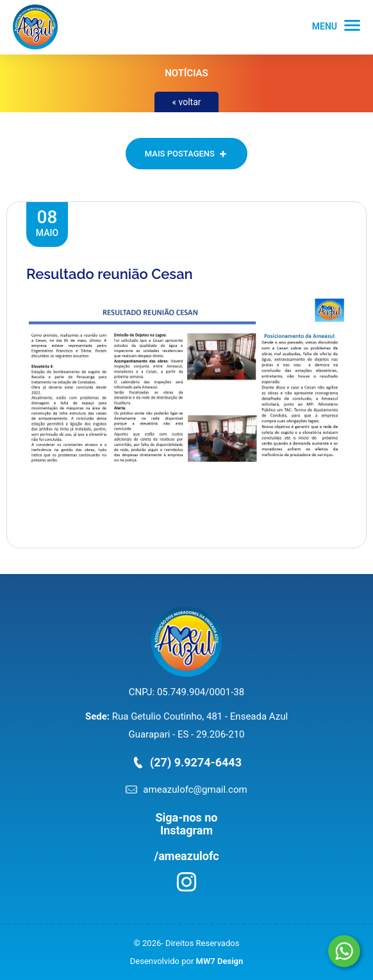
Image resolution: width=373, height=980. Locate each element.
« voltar (186, 102)
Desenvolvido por (187, 961)
